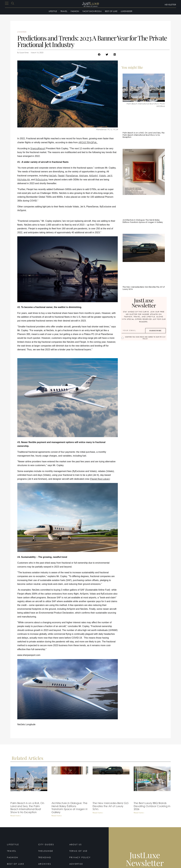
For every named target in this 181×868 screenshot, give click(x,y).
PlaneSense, (72, 175)
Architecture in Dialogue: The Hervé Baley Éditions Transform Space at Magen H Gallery (143, 221)
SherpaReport (38, 148)
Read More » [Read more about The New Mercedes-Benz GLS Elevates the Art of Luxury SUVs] (98, 813)
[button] (99, 55)
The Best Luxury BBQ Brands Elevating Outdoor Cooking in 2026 (152, 806)
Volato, (103, 175)
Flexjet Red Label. (100, 479)
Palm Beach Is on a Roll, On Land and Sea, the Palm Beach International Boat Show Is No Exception (143, 135)
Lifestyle (53, 11)
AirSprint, (94, 175)
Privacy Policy (80, 857)
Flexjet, (61, 175)
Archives (45, 864)
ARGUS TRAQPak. (88, 142)
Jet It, (110, 175)
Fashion (75, 11)
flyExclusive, (42, 179)
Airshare (83, 175)
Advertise (76, 864)
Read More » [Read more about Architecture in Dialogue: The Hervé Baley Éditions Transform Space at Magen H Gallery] (57, 816)
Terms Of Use (79, 851)
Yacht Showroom (92, 11)
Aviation (22, 32)
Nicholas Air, (24, 179)
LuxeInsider (127, 11)
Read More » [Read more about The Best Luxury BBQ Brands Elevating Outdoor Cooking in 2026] (139, 813)
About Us (76, 844)
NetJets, (53, 175)
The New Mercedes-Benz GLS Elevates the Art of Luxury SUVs (144, 288)
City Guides (46, 844)
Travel (64, 11)
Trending (45, 857)
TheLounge (46, 851)
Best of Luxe (111, 11)
